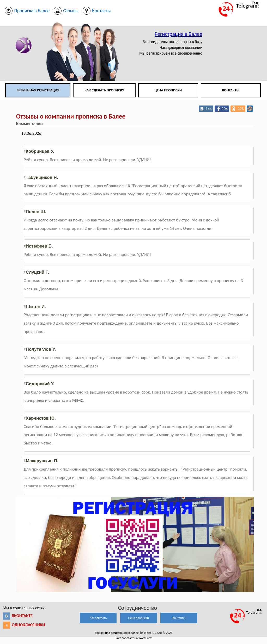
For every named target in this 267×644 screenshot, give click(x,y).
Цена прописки (168, 90)
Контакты (231, 90)
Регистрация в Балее (178, 34)
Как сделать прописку (104, 90)
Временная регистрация (38, 90)
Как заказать (98, 618)
